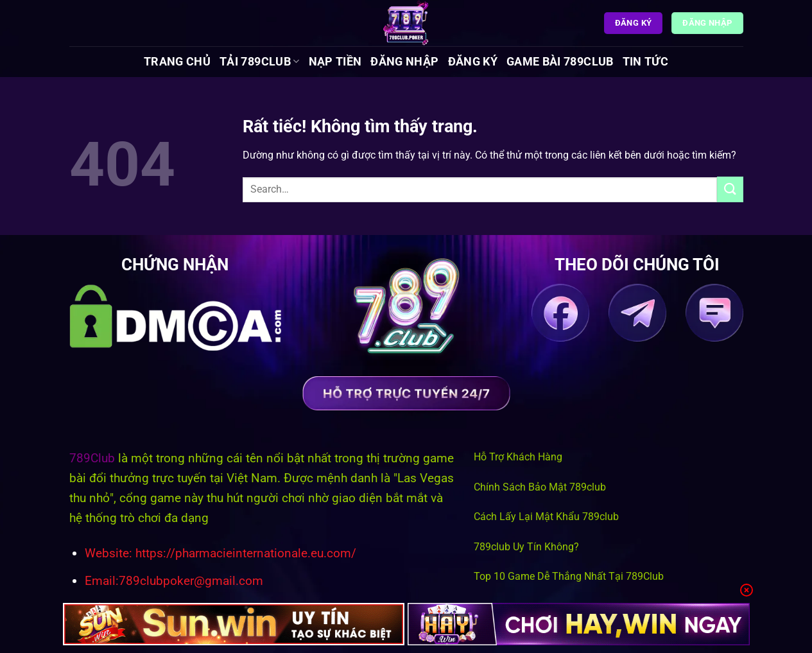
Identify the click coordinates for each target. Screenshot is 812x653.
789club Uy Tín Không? (526, 547)
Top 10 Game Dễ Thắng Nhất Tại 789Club (569, 576)
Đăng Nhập (404, 62)
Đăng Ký (473, 62)
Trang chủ (177, 62)
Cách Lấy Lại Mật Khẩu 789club (546, 517)
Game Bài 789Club (560, 62)
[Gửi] (730, 189)
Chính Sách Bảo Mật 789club (540, 487)
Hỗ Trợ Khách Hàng (518, 457)
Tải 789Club (259, 62)
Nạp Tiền (335, 62)
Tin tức (645, 62)
